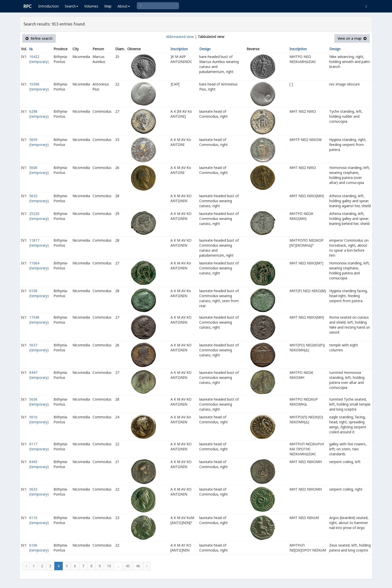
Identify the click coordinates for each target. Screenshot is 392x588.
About (124, 6)
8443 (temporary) (39, 464)
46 (138, 566)
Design (205, 49)
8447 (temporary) (39, 375)
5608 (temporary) (39, 170)
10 (109, 566)
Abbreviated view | (181, 37)
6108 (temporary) (39, 293)
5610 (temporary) (39, 419)
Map (108, 6)
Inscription (179, 49)
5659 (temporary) (39, 142)
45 (128, 566)
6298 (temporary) (39, 114)
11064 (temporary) (39, 266)
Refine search (39, 38)
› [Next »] (147, 566)
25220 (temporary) (39, 216)
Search (71, 6)
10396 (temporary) (39, 87)
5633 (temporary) (39, 492)
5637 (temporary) (39, 347)
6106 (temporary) (39, 548)
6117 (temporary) (39, 446)
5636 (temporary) (39, 402)
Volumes (91, 6)
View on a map (352, 38)
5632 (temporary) (39, 198)
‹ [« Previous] (26, 566)
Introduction (48, 6)
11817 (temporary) (39, 243)
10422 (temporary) (39, 59)
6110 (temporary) (39, 520)
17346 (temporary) (39, 320)
